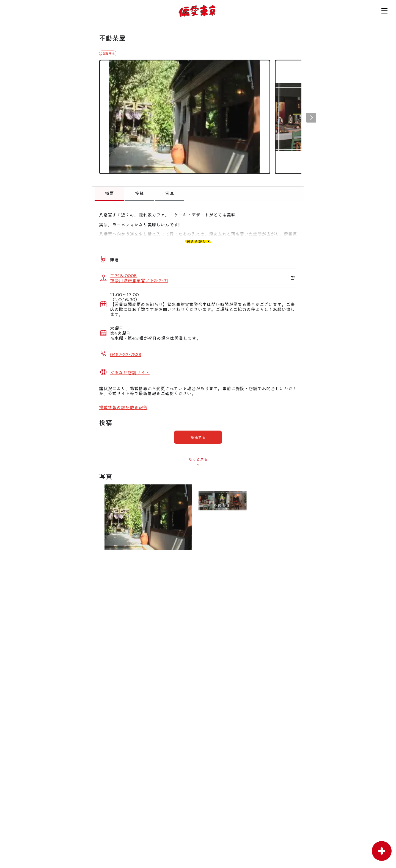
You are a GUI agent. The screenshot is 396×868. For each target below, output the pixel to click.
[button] (311, 118)
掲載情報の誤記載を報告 (123, 407)
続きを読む (196, 241)
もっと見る (198, 459)
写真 (170, 193)
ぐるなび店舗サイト (130, 372)
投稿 (139, 193)
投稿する (198, 437)
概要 (109, 193)
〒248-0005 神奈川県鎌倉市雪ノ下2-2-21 (139, 278)
